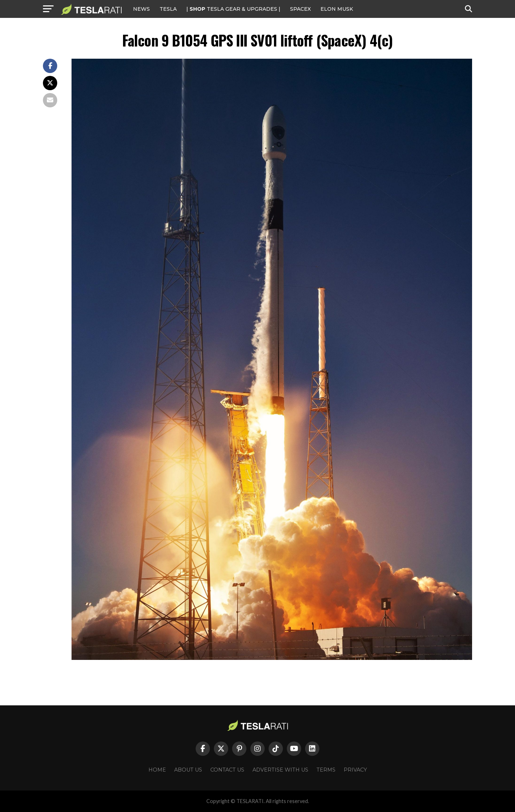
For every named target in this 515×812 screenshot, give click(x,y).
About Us (188, 770)
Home (157, 770)
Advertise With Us (280, 770)
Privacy (355, 770)
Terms (326, 770)
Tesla (168, 9)
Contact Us (227, 770)
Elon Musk (337, 9)
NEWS (141, 9)
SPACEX (300, 9)
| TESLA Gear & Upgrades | (233, 9)
